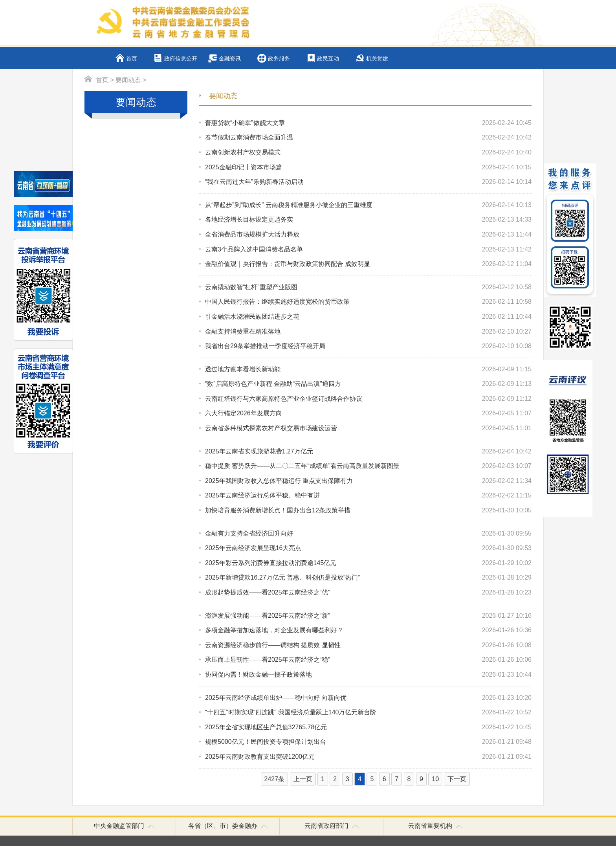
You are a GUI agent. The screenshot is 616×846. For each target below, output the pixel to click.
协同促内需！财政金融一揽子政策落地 (368, 675)
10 (435, 779)
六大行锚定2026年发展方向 (368, 413)
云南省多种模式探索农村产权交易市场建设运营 (368, 428)
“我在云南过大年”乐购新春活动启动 (368, 182)
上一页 (303, 779)
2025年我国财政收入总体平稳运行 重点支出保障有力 (368, 481)
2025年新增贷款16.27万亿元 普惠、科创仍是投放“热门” (368, 578)
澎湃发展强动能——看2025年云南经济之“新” (368, 616)
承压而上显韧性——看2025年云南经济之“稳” (368, 660)
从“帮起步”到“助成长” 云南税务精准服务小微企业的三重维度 (368, 205)
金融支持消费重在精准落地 (368, 332)
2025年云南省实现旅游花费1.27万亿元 (368, 451)
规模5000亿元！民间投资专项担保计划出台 (368, 742)
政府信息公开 (181, 59)
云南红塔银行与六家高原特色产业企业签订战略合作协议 (368, 399)
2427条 (275, 779)
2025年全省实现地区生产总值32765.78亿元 (368, 727)
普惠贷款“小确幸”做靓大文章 (368, 123)
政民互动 (328, 59)
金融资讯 (230, 59)
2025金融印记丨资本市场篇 (368, 167)
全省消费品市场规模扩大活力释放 (368, 235)
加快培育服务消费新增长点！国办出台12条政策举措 (368, 510)
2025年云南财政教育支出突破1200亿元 (368, 757)
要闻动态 (128, 80)
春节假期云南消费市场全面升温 (368, 138)
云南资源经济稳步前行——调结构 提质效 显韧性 (368, 645)
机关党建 (377, 59)
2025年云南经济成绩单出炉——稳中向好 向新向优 (368, 698)
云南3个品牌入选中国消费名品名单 (368, 250)
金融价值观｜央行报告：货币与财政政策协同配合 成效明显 (368, 264)
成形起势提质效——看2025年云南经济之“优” (368, 593)
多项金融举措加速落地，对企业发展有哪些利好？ (368, 630)
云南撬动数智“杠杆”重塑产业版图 (368, 287)
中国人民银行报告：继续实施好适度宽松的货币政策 (368, 302)
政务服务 (279, 59)
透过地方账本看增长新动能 (368, 369)
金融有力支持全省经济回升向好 (368, 534)
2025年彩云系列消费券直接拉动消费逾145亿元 (368, 563)
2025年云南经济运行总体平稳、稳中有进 (368, 495)
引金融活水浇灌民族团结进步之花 (368, 317)
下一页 (457, 779)
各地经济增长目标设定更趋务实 (368, 220)
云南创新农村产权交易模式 (368, 152)
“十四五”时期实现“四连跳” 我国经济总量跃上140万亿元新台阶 (368, 712)
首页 (132, 59)
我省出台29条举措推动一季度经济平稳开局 (368, 346)
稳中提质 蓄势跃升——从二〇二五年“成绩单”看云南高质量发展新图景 (368, 466)
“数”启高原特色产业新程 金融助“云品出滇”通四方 (368, 384)
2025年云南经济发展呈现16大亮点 (368, 548)
